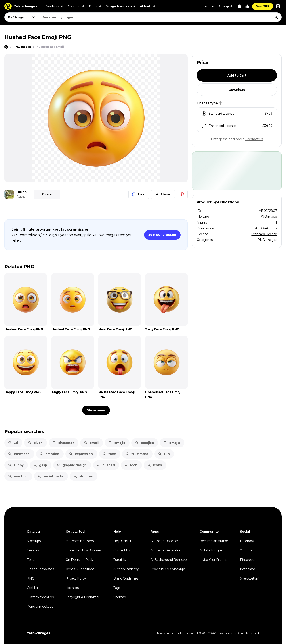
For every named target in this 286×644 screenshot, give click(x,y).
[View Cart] (239, 6)
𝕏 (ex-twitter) (250, 578)
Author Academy (126, 569)
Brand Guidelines (126, 578)
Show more (96, 410)
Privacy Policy (76, 578)
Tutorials (119, 560)
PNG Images (267, 240)
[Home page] (6, 47)
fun (164, 454)
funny (16, 465)
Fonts (31, 560)
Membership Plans (80, 541)
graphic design (72, 465)
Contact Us (122, 550)
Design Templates (40, 569)
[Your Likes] (247, 6)
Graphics (33, 550)
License (209, 6)
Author (22, 197)
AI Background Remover (169, 560)
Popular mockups (40, 607)
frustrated (137, 454)
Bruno (22, 192)
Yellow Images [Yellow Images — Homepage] (38, 633)
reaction (18, 476)
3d (13, 443)
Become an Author (214, 541)
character (63, 443)
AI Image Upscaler (164, 541)
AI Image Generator (165, 550)
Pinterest (247, 560)
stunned (83, 476)
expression (81, 454)
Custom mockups (40, 597)
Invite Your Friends (213, 560)
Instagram (248, 569)
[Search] (276, 17)
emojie (117, 443)
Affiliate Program (212, 550)
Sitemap (120, 597)
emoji (91, 443)
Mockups (34, 541)
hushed (106, 465)
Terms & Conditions (80, 569)
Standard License (264, 234)
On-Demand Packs (80, 560)
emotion (49, 454)
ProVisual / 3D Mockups (168, 569)
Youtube (246, 550)
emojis (172, 443)
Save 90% (263, 6)
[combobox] (160, 17)
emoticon (19, 454)
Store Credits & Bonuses (84, 550)
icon (131, 465)
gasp (40, 465)
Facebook (247, 541)
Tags (117, 588)
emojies (144, 443)
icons (155, 465)
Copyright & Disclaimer (83, 597)
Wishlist (33, 588)
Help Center (122, 541)
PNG (30, 578)
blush (35, 443)
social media (50, 476)
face (109, 454)
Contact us (254, 139)
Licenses (72, 588)
